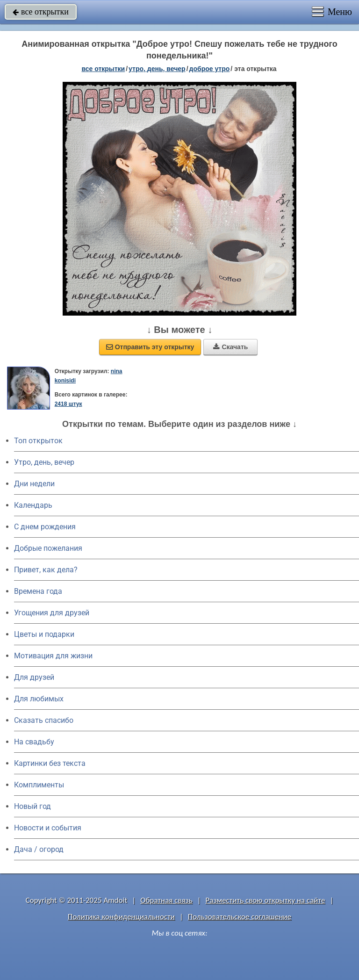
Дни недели (34, 484)
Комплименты (39, 785)
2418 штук (68, 404)
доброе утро (210, 69)
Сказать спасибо (44, 720)
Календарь (33, 505)
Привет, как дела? (46, 570)
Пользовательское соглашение (240, 917)
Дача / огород (39, 849)
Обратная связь (166, 900)
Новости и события (48, 828)
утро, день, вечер (157, 69)
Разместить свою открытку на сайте (266, 900)
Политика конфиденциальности (121, 917)
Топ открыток (38, 441)
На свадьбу (34, 742)
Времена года (38, 591)
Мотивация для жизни (53, 656)
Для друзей (34, 677)
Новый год (32, 806)
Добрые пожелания (48, 548)
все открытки (41, 12)
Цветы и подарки (44, 634)
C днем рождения (45, 527)
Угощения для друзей (52, 613)
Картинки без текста (50, 763)
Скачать (230, 347)
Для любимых (39, 699)
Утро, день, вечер (44, 462)
